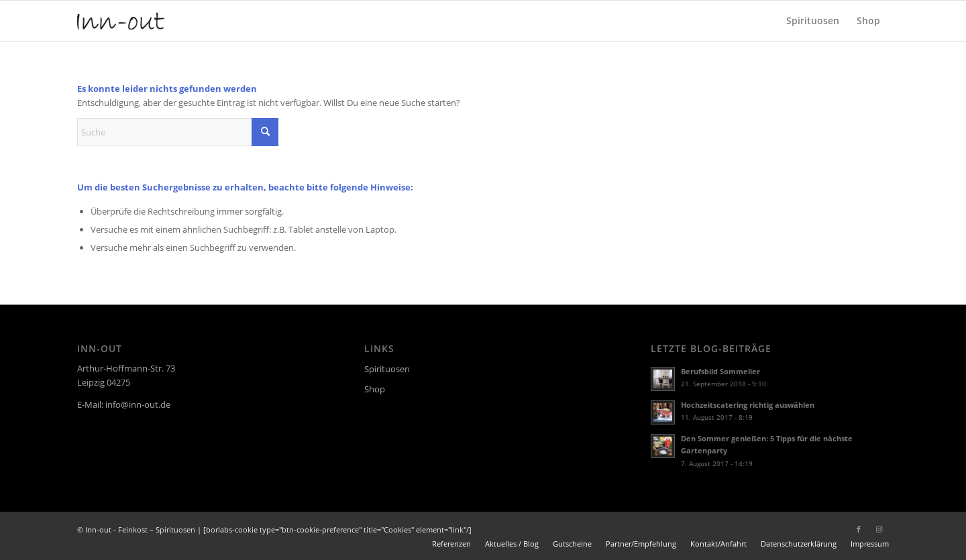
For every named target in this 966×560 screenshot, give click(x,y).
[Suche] (178, 132)
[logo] (121, 21)
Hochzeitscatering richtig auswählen (748, 405)
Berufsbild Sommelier (720, 371)
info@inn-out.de (138, 404)
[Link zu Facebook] (859, 529)
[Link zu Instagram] (879, 529)
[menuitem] (813, 21)
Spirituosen (387, 369)
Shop (375, 389)
